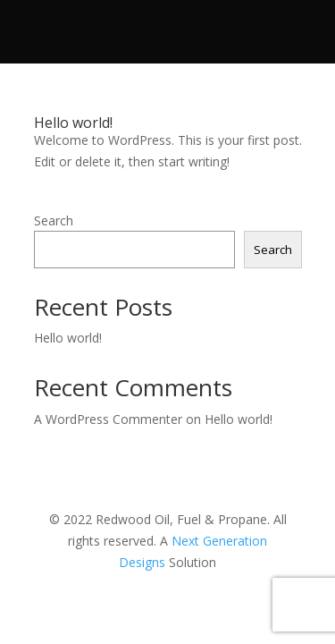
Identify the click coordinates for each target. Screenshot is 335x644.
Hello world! (73, 123)
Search (54, 220)
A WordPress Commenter (108, 419)
